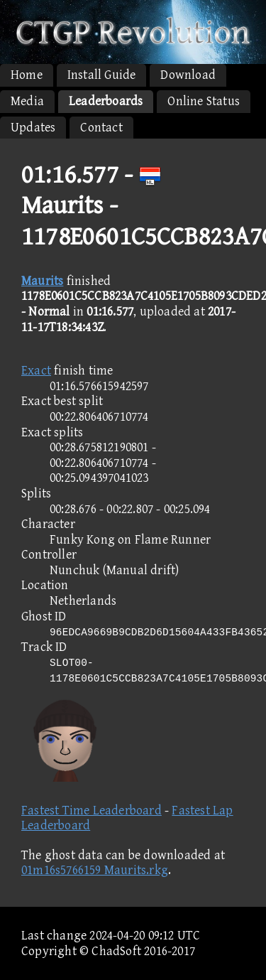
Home (27, 75)
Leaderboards (106, 101)
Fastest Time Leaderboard (92, 811)
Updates (33, 128)
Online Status (204, 101)
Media (27, 101)
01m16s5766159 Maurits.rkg (95, 870)
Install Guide (102, 75)
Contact (101, 128)
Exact (36, 371)
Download (188, 75)
